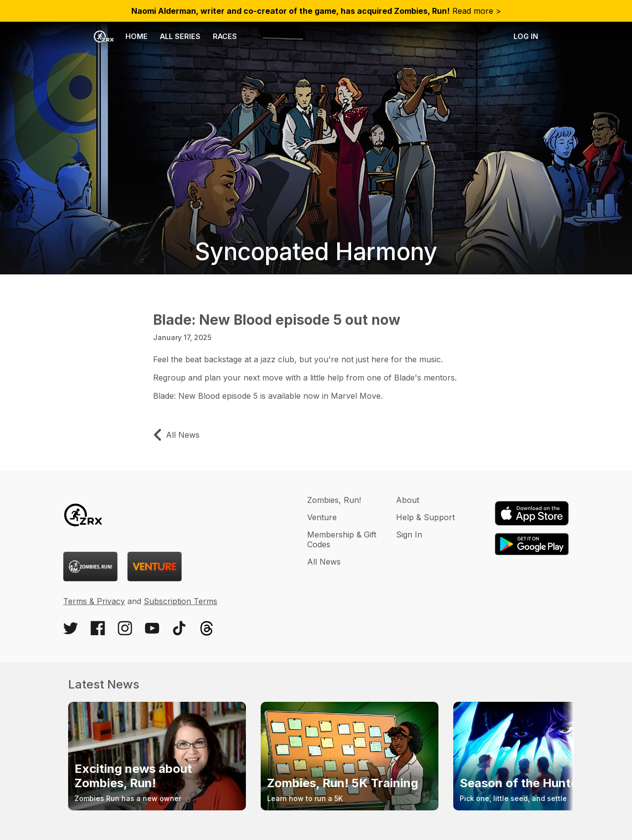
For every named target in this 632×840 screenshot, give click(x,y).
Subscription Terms (180, 601)
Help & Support (425, 517)
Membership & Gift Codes (342, 539)
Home (121, 37)
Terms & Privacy (94, 601)
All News (324, 562)
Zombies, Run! (334, 500)
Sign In (409, 535)
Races (225, 36)
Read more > (316, 11)
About (408, 500)
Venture (322, 517)
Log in (526, 36)
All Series (180, 36)
